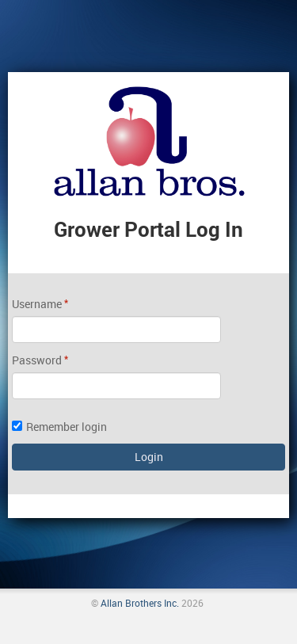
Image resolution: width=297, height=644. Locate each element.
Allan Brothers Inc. (140, 603)
